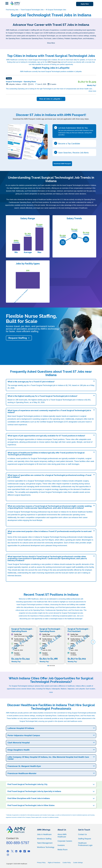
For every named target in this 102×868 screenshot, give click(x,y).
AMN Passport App (54, 62)
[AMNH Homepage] (15, 3)
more (51, 692)
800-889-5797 (18, 843)
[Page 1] (48, 666)
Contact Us (82, 834)
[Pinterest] (20, 851)
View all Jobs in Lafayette (51, 99)
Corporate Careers (65, 841)
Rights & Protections (54, 863)
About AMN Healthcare (62, 836)
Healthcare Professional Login (85, 844)
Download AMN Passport (62, 164)
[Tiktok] (25, 851)
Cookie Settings (78, 863)
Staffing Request (85, 839)
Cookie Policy (67, 863)
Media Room (63, 850)
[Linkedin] (16, 851)
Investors (61, 845)
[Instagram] (8, 855)
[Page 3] (52, 666)
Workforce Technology (46, 847)
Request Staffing (18, 338)
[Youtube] (29, 851)
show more (92, 91)
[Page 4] (54, 666)
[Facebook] (8, 851)
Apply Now (85, 4)
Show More (51, 43)
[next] (93, 642)
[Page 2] (50, 666)
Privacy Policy (41, 863)
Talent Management (45, 843)
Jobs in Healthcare (44, 834)
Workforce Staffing (44, 839)
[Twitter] (12, 851)
